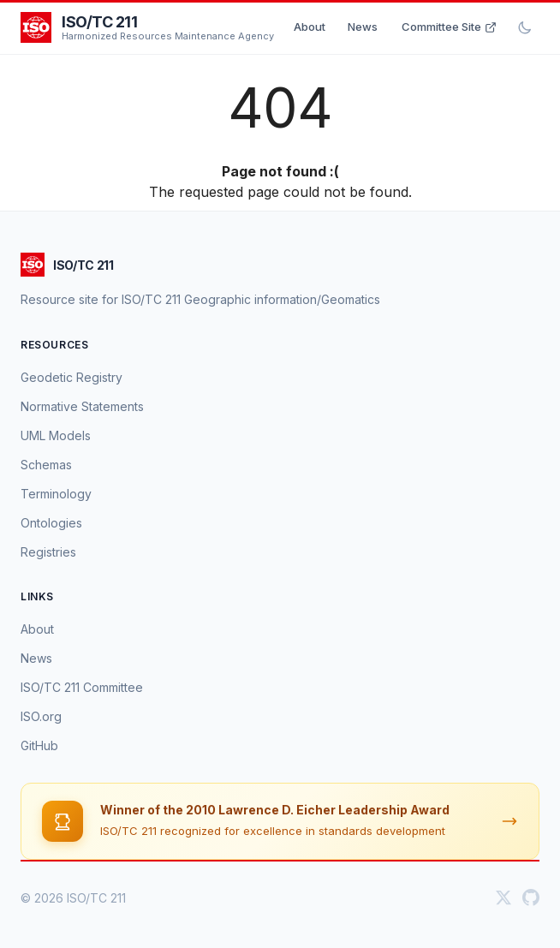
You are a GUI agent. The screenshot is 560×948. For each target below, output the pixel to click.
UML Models (56, 435)
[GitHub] (531, 897)
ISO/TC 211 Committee (82, 687)
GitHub (39, 745)
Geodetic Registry (71, 377)
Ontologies (51, 523)
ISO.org (41, 716)
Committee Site (449, 27)
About (310, 27)
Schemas (46, 465)
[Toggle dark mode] (525, 27)
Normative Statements (82, 406)
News (363, 27)
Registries (48, 552)
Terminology (56, 494)
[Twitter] (503, 897)
